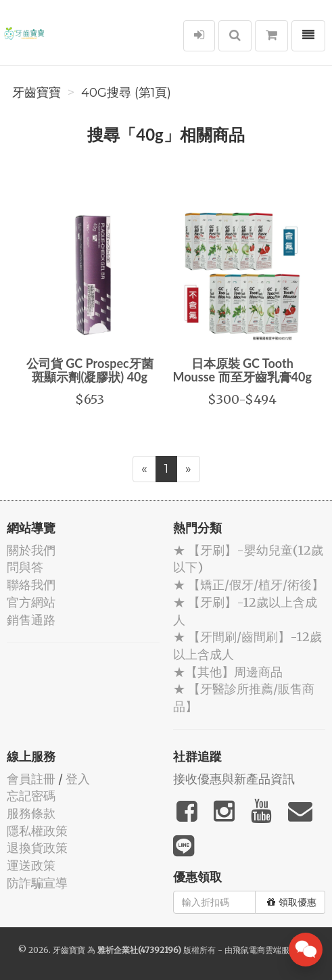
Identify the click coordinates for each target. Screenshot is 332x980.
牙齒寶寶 (37, 93)
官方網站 (31, 602)
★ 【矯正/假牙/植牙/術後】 (248, 585)
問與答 (25, 567)
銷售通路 (31, 620)
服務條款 (31, 813)
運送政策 (31, 865)
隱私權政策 (37, 831)
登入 (78, 779)
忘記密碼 (31, 796)
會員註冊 (31, 779)
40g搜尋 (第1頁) (126, 93)
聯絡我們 (31, 585)
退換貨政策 (37, 848)
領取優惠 (292, 902)
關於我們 (31, 550)
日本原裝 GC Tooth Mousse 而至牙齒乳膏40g (242, 370)
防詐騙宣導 (37, 883)
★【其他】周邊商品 (228, 672)
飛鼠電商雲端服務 (265, 950)
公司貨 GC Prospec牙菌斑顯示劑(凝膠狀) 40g (90, 370)
